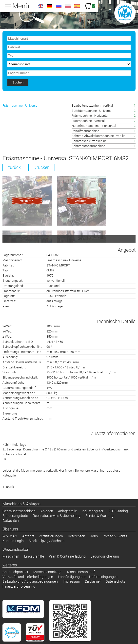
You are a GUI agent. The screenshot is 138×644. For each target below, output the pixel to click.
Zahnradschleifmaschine (89, 141)
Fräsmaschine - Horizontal (90, 116)
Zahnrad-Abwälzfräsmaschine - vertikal (99, 136)
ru (59, 6)
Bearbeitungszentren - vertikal (92, 106)
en (40, 6)
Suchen (18, 82)
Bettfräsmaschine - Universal (92, 111)
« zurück (8, 487)
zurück (14, 167)
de (50, 6)
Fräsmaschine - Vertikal (88, 121)
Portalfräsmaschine (85, 131)
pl (68, 6)
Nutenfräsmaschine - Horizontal (94, 126)
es (77, 6)
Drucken (42, 167)
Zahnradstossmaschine (88, 146)
